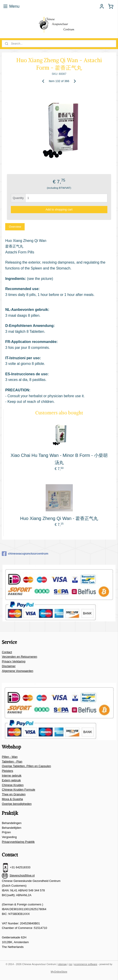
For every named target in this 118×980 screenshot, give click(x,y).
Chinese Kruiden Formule (18, 790)
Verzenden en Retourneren (19, 657)
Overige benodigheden (17, 804)
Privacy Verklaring (14, 661)
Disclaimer (9, 666)
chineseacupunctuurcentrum (25, 554)
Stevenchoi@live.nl (22, 875)
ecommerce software (86, 964)
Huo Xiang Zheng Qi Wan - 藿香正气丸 (59, 518)
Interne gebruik (12, 776)
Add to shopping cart (59, 209)
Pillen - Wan (10, 757)
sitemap (63, 964)
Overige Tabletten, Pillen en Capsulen (26, 766)
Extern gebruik (11, 780)
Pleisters (7, 771)
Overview (15, 227)
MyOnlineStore (59, 972)
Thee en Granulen (14, 794)
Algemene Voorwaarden (18, 671)
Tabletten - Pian (12, 762)
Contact (7, 652)
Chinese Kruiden (13, 785)
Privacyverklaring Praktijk (18, 842)
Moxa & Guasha (12, 799)
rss (70, 964)
